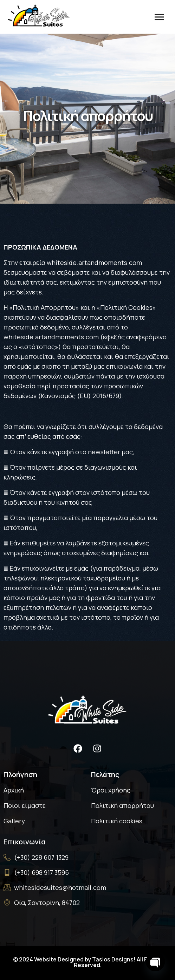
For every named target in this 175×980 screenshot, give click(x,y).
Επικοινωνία (25, 842)
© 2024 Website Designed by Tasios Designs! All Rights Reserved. (87, 962)
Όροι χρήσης (111, 790)
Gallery (14, 821)
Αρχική (14, 790)
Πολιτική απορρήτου (122, 805)
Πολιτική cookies (117, 821)
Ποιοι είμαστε (25, 805)
